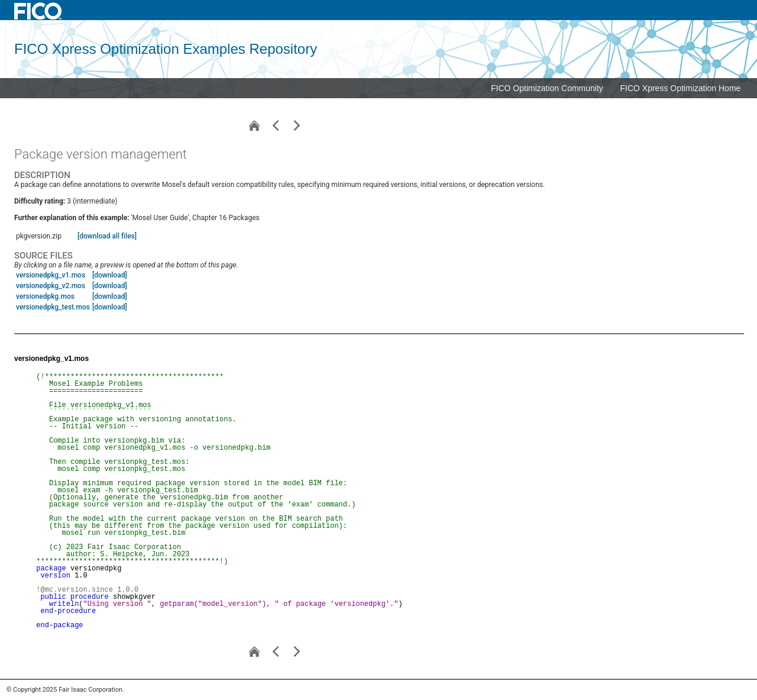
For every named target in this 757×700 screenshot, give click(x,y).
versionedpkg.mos (45, 296)
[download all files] (107, 236)
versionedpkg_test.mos (53, 307)
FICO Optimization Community (547, 88)
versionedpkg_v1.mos (51, 275)
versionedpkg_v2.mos (51, 286)
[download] (110, 275)
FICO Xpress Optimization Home (681, 88)
